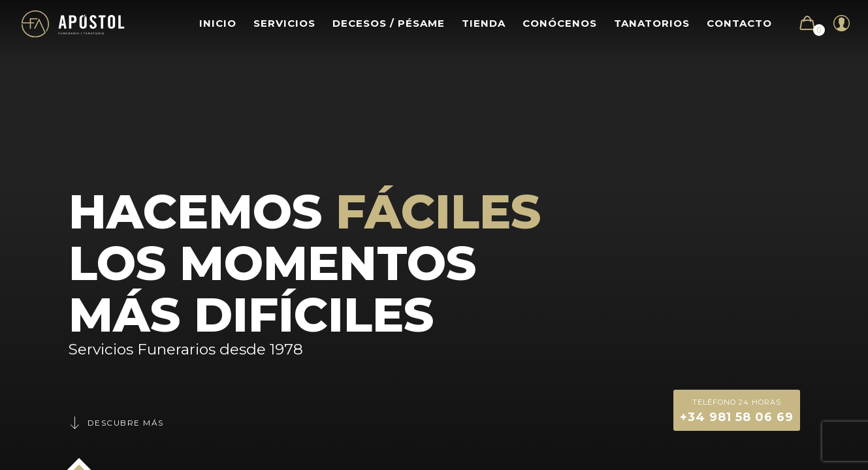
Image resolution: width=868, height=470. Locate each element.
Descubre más (116, 423)
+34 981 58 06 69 (737, 410)
